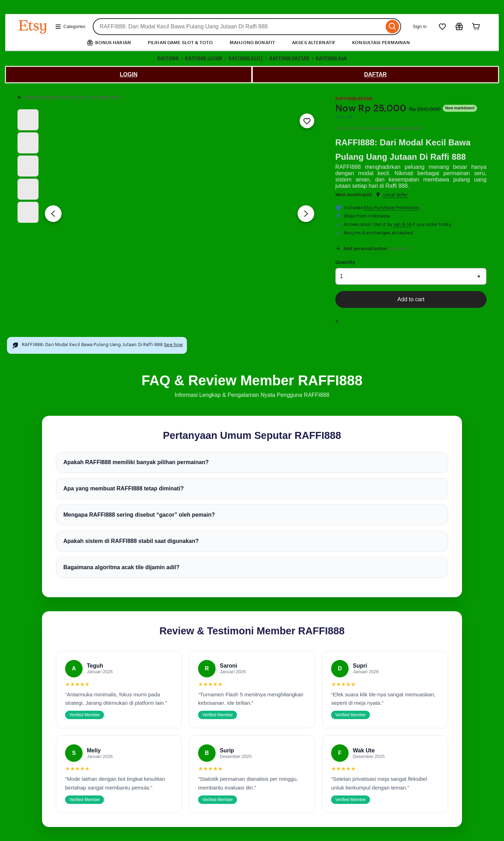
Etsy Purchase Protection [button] (391, 208)
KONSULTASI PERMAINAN (381, 43)
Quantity (345, 262)
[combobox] (239, 27)
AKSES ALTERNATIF (314, 43)
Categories (70, 27)
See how (173, 344)
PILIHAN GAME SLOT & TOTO (180, 43)
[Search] (393, 27)
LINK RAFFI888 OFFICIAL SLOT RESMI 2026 (72, 98)
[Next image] (306, 214)
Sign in (420, 26)
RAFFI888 (168, 58)
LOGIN (129, 74)
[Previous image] (53, 214)
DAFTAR (375, 74)
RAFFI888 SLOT (246, 58)
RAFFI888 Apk (331, 58)
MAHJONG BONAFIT (252, 43)
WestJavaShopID (353, 195)
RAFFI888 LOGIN (204, 58)
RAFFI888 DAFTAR (289, 58)
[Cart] (476, 27)
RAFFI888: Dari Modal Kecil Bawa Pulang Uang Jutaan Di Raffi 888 (403, 150)
